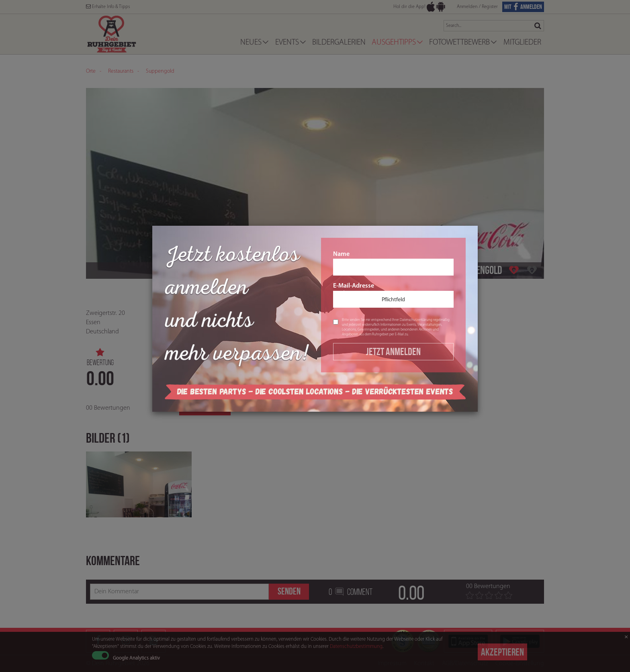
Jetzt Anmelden (393, 351)
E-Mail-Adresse (393, 295)
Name (393, 263)
